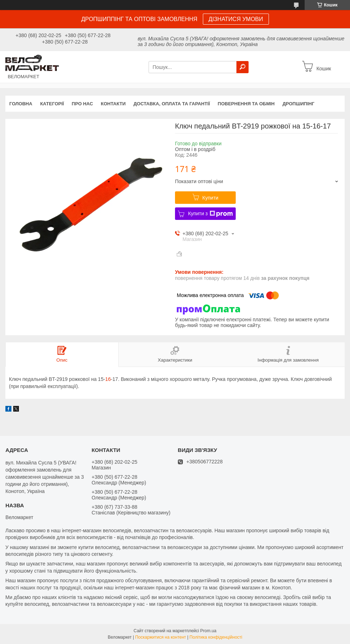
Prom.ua (208, 631)
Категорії (52, 104)
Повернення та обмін (246, 104)
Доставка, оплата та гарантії (172, 104)
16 (108, 379)
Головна (21, 104)
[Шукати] (242, 67)
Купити (211, 198)
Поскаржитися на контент (160, 637)
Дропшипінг (298, 104)
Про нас (82, 104)
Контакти (113, 104)
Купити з (210, 214)
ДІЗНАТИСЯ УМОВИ (236, 19)
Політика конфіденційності (216, 637)
